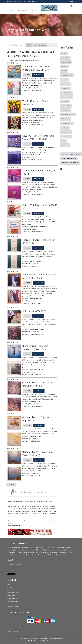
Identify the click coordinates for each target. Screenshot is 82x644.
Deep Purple (66, 132)
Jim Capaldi (29, 275)
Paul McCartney (67, 123)
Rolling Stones (67, 75)
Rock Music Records (22, 61)
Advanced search (40, 45)
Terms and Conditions (14, 607)
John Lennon (66, 106)
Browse (34, 11)
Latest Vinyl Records (13, 593)
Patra (25, 205)
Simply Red (65, 58)
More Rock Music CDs (69, 158)
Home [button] (11, 11)
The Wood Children (33, 67)
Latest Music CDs (13, 595)
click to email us (14, 631)
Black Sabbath (67, 93)
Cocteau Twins (30, 383)
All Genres (10, 61)
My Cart (10, 587)
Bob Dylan (65, 101)
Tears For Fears (31, 240)
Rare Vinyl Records (13, 601)
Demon (32, 85)
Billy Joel (65, 128)
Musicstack (18, 526)
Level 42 (27, 136)
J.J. (24, 311)
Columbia (33, 329)
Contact (70, 1)
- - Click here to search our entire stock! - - (28, 492)
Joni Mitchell (66, 97)
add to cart (38, 75)
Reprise (33, 120)
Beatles (65, 66)
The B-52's (28, 101)
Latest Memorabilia (13, 598)
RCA (31, 155)
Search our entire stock (70, 163)
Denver (32, 370)
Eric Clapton (66, 136)
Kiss (63, 141)
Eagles (64, 71)
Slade (64, 53)
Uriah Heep (65, 88)
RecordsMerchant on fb (15, 564)
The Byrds (65, 145)
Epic (31, 227)
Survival (33, 189)
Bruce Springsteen (68, 114)
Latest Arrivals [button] (22, 11)
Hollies (65, 80)
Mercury (33, 261)
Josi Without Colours (34, 171)
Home (9, 584)
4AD (31, 401)
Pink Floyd (65, 84)
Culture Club (66, 62)
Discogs (10, 526)
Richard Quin (29, 346)
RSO (31, 298)
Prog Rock (65, 119)
